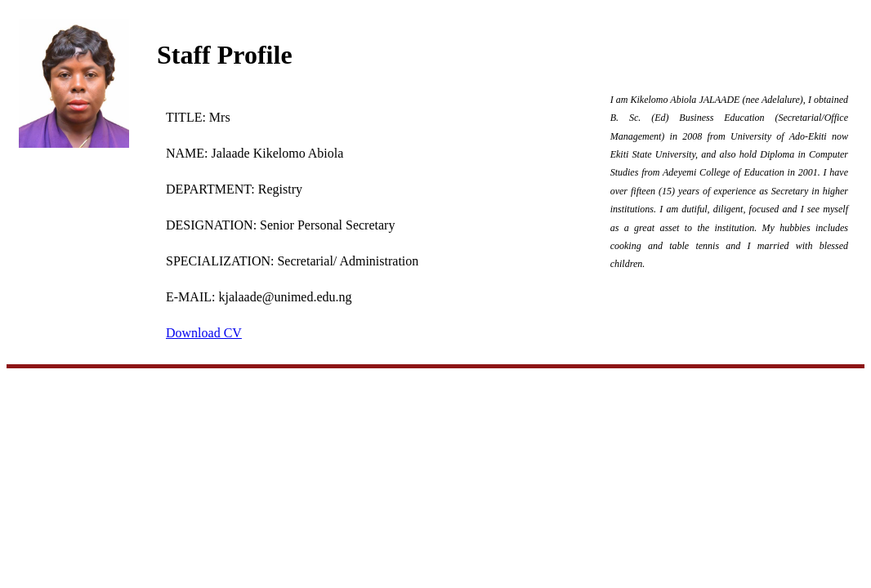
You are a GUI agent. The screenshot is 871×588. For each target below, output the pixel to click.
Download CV (204, 333)
